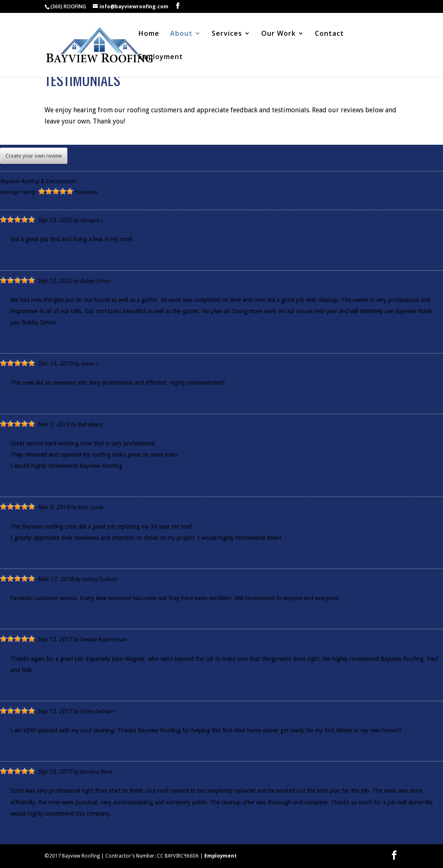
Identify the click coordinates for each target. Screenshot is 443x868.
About (181, 34)
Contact (329, 34)
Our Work (278, 34)
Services (227, 34)
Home (149, 34)
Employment (161, 57)
